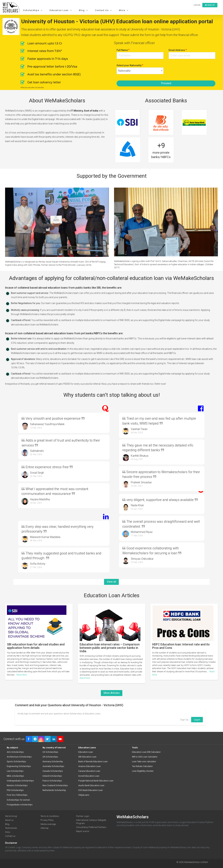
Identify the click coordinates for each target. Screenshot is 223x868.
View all (111, 582)
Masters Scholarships (17, 786)
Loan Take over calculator (144, 762)
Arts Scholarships (15, 752)
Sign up (210, 5)
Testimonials (11, 828)
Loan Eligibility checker (143, 771)
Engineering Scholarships (19, 766)
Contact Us (104, 10)
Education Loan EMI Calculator (146, 752)
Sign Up (184, 720)
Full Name (123, 50)
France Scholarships (52, 781)
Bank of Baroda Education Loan (93, 762)
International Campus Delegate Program (91, 822)
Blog (84, 10)
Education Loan (61, 10)
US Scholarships (50, 752)
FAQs (8, 832)
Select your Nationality (130, 65)
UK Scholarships (50, 757)
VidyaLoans (84, 795)
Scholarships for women (18, 800)
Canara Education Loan (89, 771)
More (124, 10)
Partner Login (83, 816)
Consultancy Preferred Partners (91, 827)
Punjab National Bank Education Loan (96, 781)
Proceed (166, 83)
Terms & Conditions (50, 816)
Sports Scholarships (16, 762)
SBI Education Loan (87, 757)
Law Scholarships (15, 771)
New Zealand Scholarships (55, 786)
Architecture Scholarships (19, 757)
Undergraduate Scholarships (20, 781)
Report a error (83, 831)
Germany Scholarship (53, 762)
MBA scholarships (15, 776)
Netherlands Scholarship (54, 790)
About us (9, 820)
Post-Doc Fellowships (17, 795)
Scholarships (33, 10)
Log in (197, 5)
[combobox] (140, 71)
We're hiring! (11, 816)
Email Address (178, 50)
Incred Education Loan (89, 776)
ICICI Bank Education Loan (90, 790)
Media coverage (48, 824)
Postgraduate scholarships (20, 805)
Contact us (10, 836)
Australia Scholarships (53, 766)
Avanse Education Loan (89, 766)
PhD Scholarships (15, 790)
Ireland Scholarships (52, 776)
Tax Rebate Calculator (142, 766)
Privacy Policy (47, 820)
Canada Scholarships (53, 771)
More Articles (112, 693)
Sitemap (45, 828)
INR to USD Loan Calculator (145, 757)
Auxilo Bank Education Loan (91, 786)
